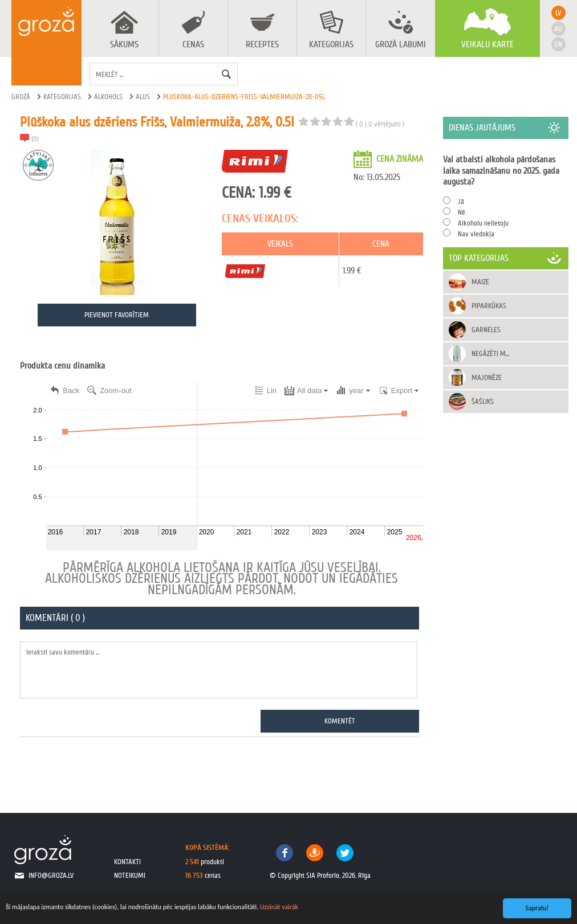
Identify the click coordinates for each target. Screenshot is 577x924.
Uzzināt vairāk (279, 907)
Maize (481, 282)
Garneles (487, 330)
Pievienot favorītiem (117, 315)
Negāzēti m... (491, 353)
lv (558, 13)
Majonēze (487, 377)
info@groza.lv (51, 875)
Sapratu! (537, 908)
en (558, 44)
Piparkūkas (489, 306)
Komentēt (340, 721)
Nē (462, 212)
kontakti (127, 862)
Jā (462, 201)
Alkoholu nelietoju (484, 223)
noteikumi (130, 875)
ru (558, 29)
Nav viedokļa (477, 234)
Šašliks (483, 401)
